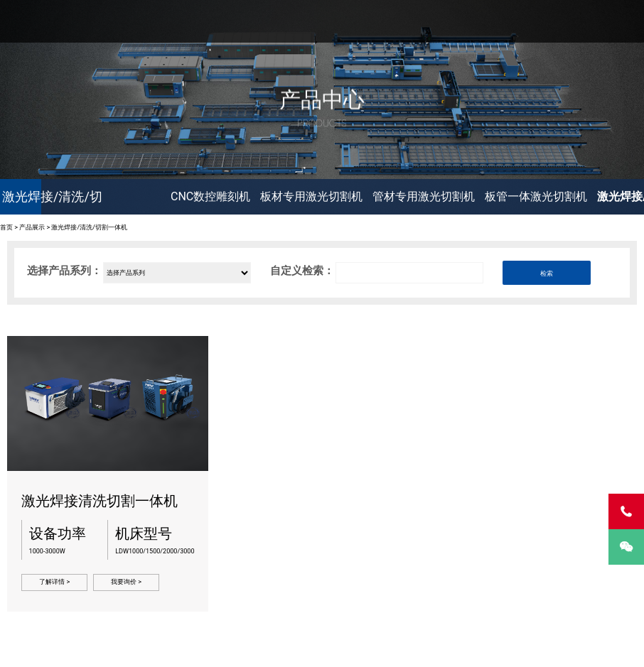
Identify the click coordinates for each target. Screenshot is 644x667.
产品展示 (32, 227)
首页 (6, 227)
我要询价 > (126, 582)
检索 (547, 273)
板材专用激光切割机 (311, 196)
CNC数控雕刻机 (210, 196)
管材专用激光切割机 (424, 196)
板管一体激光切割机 (536, 196)
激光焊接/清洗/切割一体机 (89, 227)
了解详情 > (54, 582)
